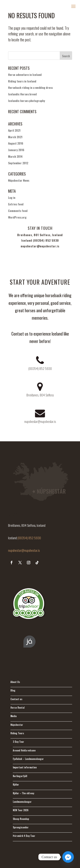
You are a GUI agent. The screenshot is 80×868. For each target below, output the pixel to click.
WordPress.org (17, 217)
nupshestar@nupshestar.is (24, 550)
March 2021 (15, 137)
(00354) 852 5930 (29, 538)
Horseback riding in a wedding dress (30, 87)
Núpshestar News (19, 180)
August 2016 (16, 143)
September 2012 (18, 163)
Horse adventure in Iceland (25, 75)
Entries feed (16, 204)
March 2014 (15, 156)
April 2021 (14, 130)
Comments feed (18, 211)
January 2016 (16, 150)
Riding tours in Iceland (22, 81)
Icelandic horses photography (27, 101)
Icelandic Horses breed (22, 94)
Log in (12, 197)
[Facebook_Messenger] (68, 857)
